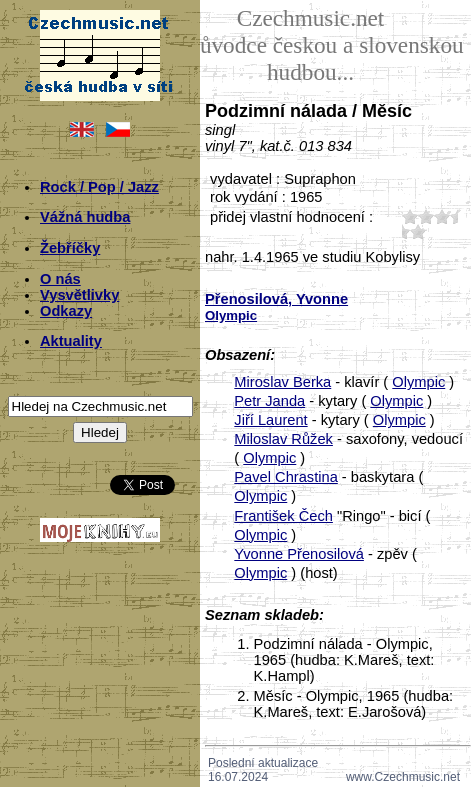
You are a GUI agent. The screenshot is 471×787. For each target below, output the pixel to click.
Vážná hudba (85, 217)
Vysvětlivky (79, 295)
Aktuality (71, 341)
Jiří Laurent (270, 420)
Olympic (418, 382)
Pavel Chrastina (285, 477)
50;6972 (418, 231)
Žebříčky (70, 248)
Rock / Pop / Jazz (99, 187)
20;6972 (426, 216)
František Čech (283, 516)
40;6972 (402, 231)
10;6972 (410, 216)
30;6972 (442, 216)
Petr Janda (269, 401)
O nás (60, 279)
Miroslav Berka (282, 382)
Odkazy (66, 311)
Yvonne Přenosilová (299, 554)
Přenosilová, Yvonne (276, 299)
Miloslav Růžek (283, 439)
